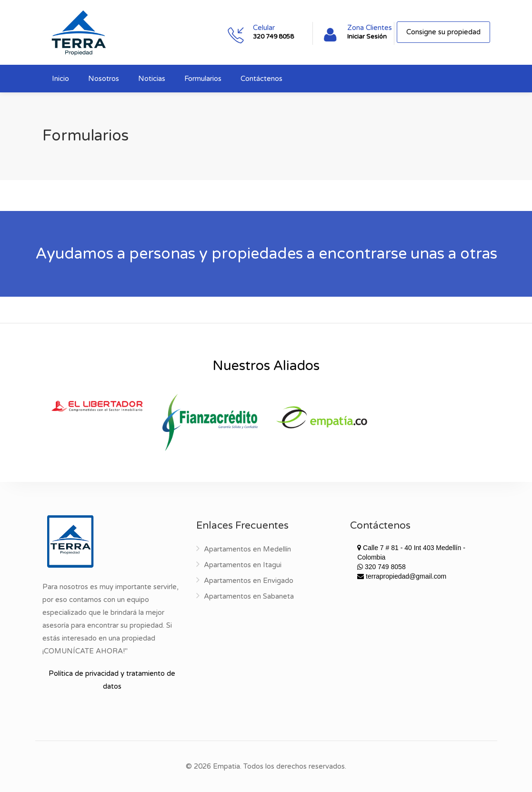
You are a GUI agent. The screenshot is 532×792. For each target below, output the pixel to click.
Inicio (60, 79)
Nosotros (104, 79)
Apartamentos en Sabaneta (249, 596)
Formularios (203, 79)
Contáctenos (261, 79)
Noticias (152, 79)
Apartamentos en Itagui (243, 565)
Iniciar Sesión (367, 37)
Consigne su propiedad (443, 32)
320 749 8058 (273, 37)
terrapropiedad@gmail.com (402, 576)
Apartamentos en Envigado (249, 581)
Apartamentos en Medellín (247, 549)
